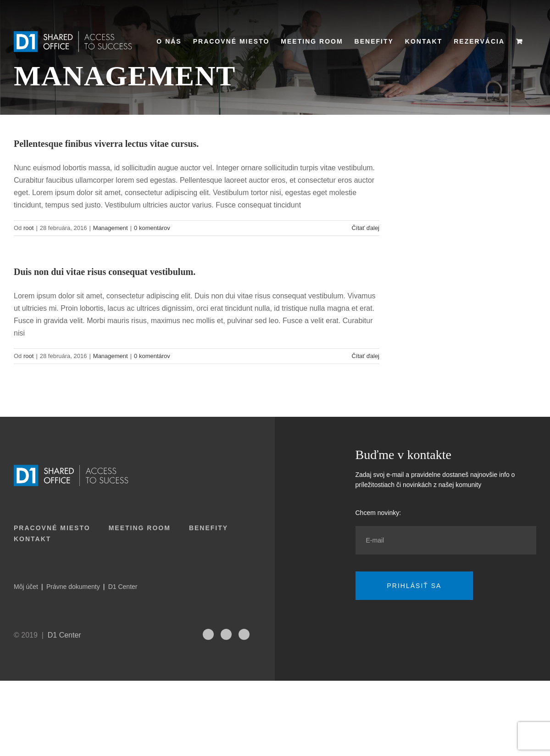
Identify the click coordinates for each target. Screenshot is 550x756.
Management (111, 228)
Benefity (208, 528)
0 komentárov (152, 228)
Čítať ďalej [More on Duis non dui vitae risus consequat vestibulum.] (365, 356)
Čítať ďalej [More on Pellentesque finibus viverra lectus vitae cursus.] (365, 228)
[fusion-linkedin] (226, 634)
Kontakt (32, 539)
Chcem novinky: (378, 513)
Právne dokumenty (73, 587)
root (28, 228)
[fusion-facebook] (244, 634)
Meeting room (140, 528)
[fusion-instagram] (208, 634)
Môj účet (26, 587)
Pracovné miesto (52, 528)
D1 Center (123, 587)
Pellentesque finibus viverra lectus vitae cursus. (106, 144)
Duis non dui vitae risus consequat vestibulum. (105, 272)
